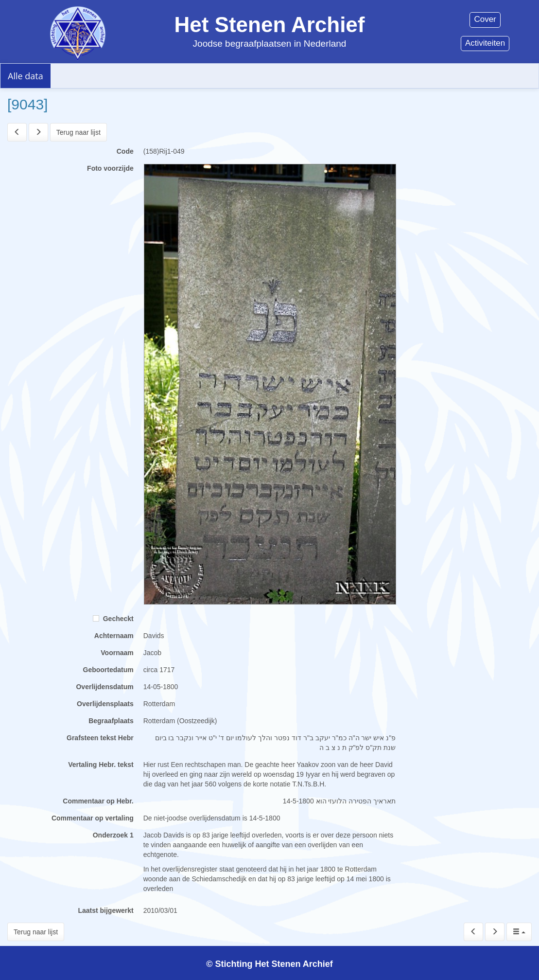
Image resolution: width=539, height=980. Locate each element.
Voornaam (117, 653)
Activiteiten (485, 43)
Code (125, 151)
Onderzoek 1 (113, 835)
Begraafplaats (111, 721)
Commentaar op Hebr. (98, 801)
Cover (485, 19)
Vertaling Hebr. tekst (101, 765)
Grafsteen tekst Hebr (100, 738)
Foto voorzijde (110, 168)
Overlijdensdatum (104, 687)
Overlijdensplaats (105, 704)
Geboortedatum (108, 670)
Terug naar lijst (78, 132)
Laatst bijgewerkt (105, 910)
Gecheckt (113, 619)
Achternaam (114, 636)
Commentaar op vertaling (93, 818)
